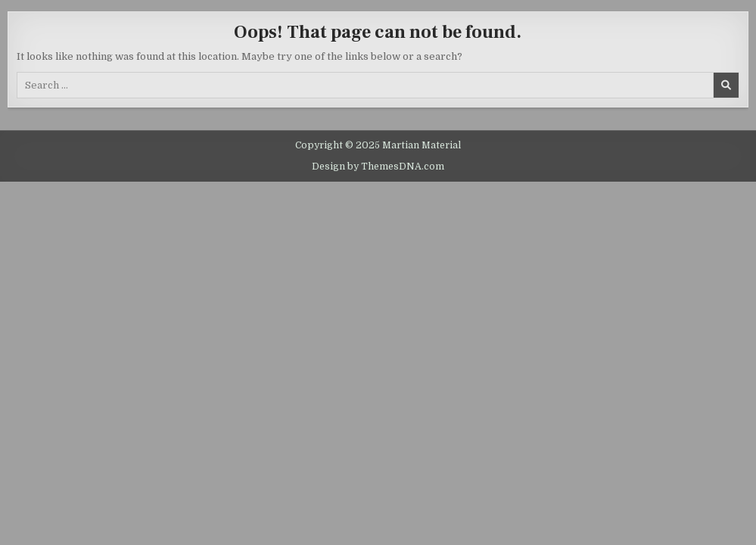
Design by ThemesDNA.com (378, 167)
